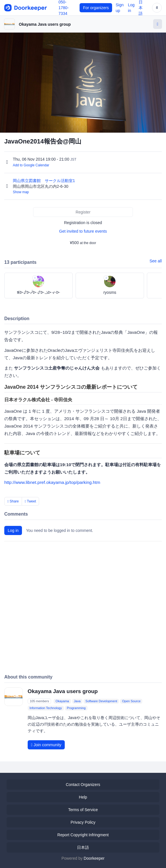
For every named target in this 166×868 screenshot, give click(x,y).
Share (13, 501)
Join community (46, 745)
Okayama (62, 701)
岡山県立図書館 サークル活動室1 (44, 181)
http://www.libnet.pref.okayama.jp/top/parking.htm (52, 482)
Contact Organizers (83, 785)
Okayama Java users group (45, 24)
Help (83, 797)
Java (77, 701)
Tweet (31, 501)
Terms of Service (83, 810)
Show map (21, 192)
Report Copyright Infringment (83, 835)
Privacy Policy (83, 822)
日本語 (83, 847)
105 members (39, 701)
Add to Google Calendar (31, 165)
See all (156, 261)
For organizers (96, 8)
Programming (76, 708)
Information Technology (46, 708)
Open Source (131, 701)
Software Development (101, 701)
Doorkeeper (94, 858)
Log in (13, 530)
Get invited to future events (83, 231)
